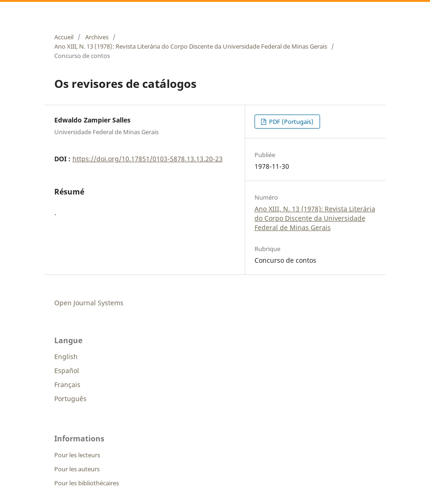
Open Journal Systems (89, 303)
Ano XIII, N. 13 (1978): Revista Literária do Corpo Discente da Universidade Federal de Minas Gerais (191, 46)
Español (67, 371)
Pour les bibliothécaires (87, 483)
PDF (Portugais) (291, 122)
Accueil (64, 37)
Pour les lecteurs (77, 455)
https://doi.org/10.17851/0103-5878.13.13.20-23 (148, 159)
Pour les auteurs (77, 469)
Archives (97, 37)
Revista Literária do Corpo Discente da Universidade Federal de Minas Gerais (183, 11)
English (66, 356)
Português (70, 399)
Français (67, 385)
